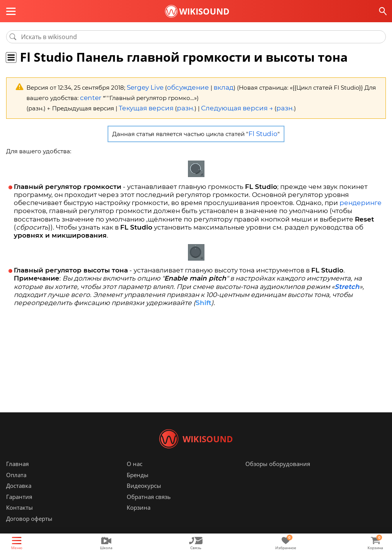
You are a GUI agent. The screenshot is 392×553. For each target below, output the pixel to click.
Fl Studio (263, 130)
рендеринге (361, 198)
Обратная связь (149, 508)
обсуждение (181, 87)
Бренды (138, 486)
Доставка (19, 497)
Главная (17, 475)
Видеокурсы (144, 497)
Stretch (347, 281)
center (89, 96)
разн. (178, 105)
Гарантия (19, 508)
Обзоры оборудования (278, 475)
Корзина (139, 519)
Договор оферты (29, 530)
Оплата (16, 486)
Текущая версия (143, 105)
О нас (135, 475)
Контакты (20, 519)
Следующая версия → (223, 105)
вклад (213, 87)
